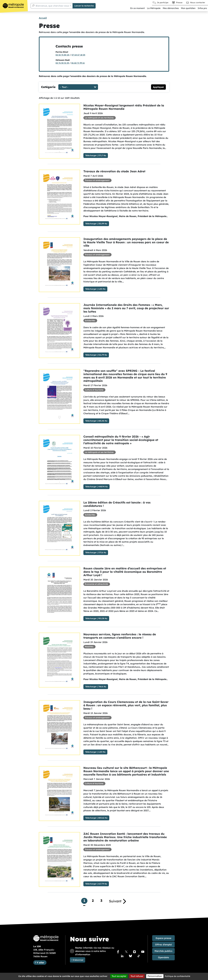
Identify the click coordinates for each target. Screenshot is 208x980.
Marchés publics (163, 951)
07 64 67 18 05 (78, 55)
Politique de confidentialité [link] (178, 976)
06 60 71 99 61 (78, 63)
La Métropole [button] (154, 8)
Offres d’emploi (164, 945)
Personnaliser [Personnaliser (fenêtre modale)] (155, 976)
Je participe (163, 3)
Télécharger (91, 155)
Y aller (42, 962)
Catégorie (48, 87)
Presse (179, 3)
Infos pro (202, 8)
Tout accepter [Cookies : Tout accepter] (119, 976)
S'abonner (78, 960)
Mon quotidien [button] (188, 8)
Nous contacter (198, 3)
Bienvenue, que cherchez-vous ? (53, 6)
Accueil (43, 18)
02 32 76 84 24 (62, 55)
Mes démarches (171, 8)
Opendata (163, 957)
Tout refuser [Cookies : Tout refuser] (137, 976)
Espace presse (163, 938)
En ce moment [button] (138, 8)
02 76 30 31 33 (62, 63)
